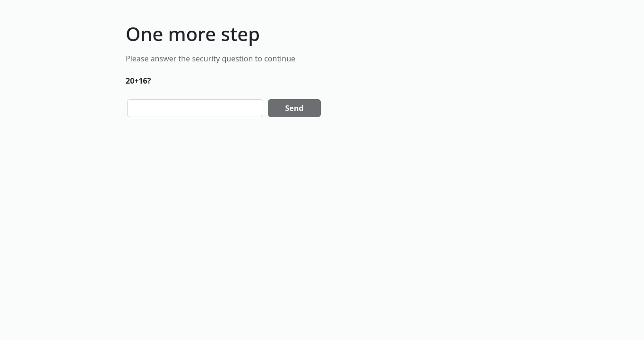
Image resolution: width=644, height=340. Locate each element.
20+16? (138, 81)
